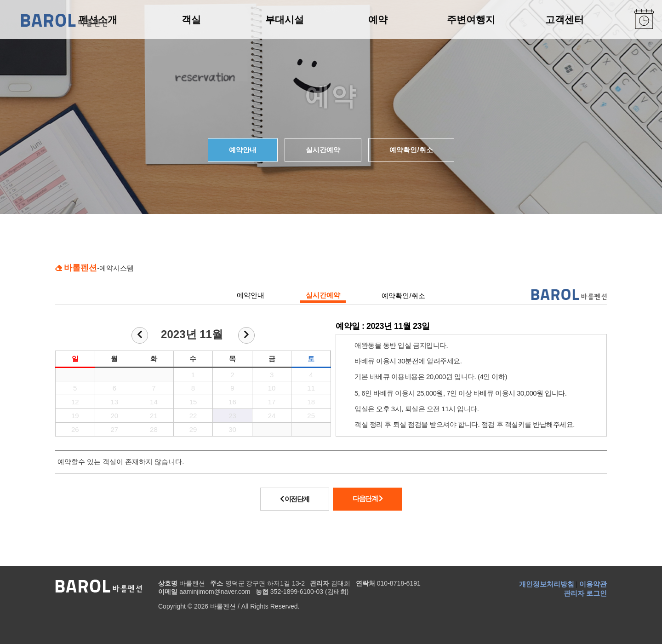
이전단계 (295, 499)
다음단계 (367, 498)
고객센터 (565, 20)
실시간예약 (323, 150)
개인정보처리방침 (547, 584)
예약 (378, 20)
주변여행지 (471, 20)
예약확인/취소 (411, 150)
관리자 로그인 (585, 593)
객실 (191, 20)
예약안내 (243, 150)
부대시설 (285, 20)
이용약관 (593, 584)
